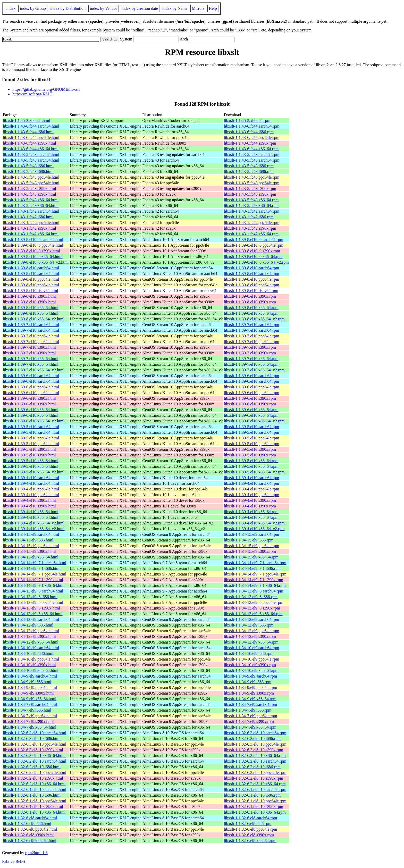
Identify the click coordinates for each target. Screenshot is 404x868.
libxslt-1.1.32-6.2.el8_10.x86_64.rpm (255, 784)
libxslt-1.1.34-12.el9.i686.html (28, 625)
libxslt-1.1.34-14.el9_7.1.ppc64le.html (35, 574)
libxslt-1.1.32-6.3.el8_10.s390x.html (33, 750)
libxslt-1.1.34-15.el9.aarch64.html (31, 534)
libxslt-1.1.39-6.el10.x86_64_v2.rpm (254, 421)
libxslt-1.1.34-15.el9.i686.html (28, 540)
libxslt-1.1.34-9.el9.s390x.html (28, 693)
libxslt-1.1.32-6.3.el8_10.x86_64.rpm (255, 756)
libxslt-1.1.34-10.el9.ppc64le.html (31, 659)
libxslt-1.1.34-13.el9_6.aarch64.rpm (254, 591)
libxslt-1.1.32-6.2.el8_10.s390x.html (33, 778)
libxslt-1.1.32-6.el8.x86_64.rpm (250, 841)
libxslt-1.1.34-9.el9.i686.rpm (248, 682)
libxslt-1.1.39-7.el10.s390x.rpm (250, 347)
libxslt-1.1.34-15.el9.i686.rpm (249, 540)
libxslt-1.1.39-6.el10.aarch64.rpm (252, 376)
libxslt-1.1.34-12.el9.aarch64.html (31, 619)
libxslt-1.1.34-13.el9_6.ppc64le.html (33, 602)
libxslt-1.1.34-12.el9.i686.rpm (249, 625)
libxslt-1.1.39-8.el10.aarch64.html (31, 268)
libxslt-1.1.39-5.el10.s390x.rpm (250, 449)
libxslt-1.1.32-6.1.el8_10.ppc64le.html (35, 801)
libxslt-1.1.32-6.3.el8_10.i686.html (32, 738)
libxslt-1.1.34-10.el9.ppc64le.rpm (252, 659)
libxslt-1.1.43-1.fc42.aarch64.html (31, 211)
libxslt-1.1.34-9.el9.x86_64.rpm (250, 699)
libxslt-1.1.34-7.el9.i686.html (27, 710)
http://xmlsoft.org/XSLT (32, 94)
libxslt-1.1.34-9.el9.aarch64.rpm (251, 676)
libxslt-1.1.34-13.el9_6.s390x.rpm (252, 608)
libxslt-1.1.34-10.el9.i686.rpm (249, 653)
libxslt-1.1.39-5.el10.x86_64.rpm (251, 461)
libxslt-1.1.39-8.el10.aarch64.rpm (252, 268)
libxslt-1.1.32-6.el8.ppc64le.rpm (251, 829)
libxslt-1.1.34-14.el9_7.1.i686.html (32, 568)
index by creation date (140, 8)
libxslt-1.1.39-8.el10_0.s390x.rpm (252, 251)
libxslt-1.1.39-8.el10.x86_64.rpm (251, 308)
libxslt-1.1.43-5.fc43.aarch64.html (31, 155)
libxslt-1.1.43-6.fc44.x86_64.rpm (251, 149)
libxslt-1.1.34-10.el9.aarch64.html (31, 648)
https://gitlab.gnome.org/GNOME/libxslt (46, 89)
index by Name (175, 8)
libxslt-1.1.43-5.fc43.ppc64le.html (31, 177)
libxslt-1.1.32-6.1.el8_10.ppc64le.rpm (255, 801)
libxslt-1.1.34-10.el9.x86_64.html (31, 670)
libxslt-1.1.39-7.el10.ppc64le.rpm (252, 336)
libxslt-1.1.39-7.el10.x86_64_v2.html (34, 370)
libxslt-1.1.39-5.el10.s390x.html (29, 449)
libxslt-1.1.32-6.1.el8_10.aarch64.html (35, 790)
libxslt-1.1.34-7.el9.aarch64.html (30, 704)
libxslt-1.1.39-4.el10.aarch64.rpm (252, 478)
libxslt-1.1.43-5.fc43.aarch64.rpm (252, 155)
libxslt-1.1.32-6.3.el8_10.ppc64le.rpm (255, 744)
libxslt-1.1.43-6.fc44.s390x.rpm (250, 143)
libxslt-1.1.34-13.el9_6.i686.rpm (251, 597)
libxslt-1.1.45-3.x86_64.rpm (247, 120)
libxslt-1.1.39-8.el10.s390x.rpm (250, 296)
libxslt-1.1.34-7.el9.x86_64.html (30, 727)
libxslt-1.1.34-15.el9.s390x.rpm (250, 551)
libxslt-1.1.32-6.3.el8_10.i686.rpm (252, 738)
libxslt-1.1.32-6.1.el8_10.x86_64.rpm (255, 812)
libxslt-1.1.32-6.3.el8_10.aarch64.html (35, 733)
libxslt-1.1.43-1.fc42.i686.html (28, 217)
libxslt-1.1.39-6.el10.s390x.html (29, 398)
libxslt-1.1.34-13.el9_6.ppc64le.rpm (254, 602)
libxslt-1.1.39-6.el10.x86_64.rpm (251, 410)
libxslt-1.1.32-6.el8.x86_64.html (30, 841)
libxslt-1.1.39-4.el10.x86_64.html (31, 512)
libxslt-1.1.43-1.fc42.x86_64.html (31, 234)
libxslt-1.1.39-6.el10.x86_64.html (31, 410)
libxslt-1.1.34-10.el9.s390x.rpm (250, 665)
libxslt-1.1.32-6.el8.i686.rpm (248, 824)
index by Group (33, 8)
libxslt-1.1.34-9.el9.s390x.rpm (249, 693)
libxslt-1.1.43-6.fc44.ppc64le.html (31, 137)
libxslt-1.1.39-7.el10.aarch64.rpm (252, 325)
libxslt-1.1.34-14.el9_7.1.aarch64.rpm (255, 563)
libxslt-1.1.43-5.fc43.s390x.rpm (250, 189)
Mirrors (198, 8)
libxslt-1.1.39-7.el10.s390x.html (29, 347)
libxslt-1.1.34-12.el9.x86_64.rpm (251, 642)
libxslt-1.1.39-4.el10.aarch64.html (31, 478)
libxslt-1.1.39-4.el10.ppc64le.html (31, 489)
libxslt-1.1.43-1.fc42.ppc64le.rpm (252, 223)
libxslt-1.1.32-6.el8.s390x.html (28, 835)
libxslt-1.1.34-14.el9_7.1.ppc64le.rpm (255, 574)
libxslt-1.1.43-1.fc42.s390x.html (30, 228)
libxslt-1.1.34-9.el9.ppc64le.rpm (251, 687)
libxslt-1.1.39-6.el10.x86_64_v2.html (34, 421)
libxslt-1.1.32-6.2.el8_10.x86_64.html (34, 784)
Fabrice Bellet (14, 861)
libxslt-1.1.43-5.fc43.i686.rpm (249, 166)
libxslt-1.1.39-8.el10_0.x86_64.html (33, 257)
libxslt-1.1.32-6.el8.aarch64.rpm (251, 818)
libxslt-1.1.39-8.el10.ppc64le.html (31, 279)
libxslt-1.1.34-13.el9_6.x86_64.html (33, 614)
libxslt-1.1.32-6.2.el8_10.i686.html (32, 767)
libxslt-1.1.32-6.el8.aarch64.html (30, 818)
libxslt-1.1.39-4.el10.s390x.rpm (250, 500)
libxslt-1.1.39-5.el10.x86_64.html (31, 461)
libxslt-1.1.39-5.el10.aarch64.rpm (252, 427)
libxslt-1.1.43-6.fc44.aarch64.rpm (252, 126)
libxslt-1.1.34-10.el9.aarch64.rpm (252, 648)
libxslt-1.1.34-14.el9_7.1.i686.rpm (252, 568)
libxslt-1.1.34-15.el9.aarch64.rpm (252, 534)
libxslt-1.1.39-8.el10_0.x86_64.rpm (253, 257)
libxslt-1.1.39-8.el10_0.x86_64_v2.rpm (256, 262)
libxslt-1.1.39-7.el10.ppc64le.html (31, 336)
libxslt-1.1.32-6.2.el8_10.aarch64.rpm (255, 761)
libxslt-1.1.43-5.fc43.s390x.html (30, 189)
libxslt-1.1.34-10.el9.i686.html (28, 653)
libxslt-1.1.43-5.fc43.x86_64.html (31, 200)
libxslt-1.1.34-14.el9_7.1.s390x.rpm (254, 580)
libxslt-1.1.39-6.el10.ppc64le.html (31, 387)
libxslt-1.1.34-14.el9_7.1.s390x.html (33, 580)
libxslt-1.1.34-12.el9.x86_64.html (31, 642)
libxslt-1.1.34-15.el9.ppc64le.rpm (252, 546)
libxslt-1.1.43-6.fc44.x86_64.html (31, 149)
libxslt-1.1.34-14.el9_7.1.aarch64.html (35, 563)
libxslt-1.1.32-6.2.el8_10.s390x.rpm (254, 778)
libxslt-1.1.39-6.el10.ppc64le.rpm (252, 387)
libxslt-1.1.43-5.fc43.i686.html (28, 166)
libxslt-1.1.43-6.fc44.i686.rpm (249, 132)
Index (11, 8)
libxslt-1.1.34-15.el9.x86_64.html (31, 557)
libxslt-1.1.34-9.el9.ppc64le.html (30, 687)
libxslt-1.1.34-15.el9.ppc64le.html (31, 546)
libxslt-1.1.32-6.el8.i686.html (27, 824)
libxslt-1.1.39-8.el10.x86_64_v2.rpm (254, 319)
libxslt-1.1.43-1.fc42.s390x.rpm (250, 228)
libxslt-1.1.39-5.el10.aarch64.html (31, 427)
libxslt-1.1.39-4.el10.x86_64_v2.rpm (254, 523)
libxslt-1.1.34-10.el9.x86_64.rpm (251, 670)
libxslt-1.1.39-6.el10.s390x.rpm (250, 398)
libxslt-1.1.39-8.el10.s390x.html (29, 296)
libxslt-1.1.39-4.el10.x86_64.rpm (251, 512)
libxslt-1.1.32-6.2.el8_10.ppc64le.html (35, 773)
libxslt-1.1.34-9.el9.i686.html (27, 682)
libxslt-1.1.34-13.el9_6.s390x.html (31, 608)
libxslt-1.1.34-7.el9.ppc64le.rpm (251, 716)
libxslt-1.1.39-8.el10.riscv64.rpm (251, 291)
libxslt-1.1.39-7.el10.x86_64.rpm (251, 359)
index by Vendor (103, 8)
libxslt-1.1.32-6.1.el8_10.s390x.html (33, 807)
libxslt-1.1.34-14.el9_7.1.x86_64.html (34, 585)
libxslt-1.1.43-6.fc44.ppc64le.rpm (252, 137)
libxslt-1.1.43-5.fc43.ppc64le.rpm (252, 177)
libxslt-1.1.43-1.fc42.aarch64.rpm (252, 211)
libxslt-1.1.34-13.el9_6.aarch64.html (33, 591)
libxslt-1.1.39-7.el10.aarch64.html (31, 325)
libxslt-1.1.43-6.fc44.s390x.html (30, 143)
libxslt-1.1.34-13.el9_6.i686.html (30, 597)
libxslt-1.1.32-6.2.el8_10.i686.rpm (252, 767)
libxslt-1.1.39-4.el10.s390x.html (29, 500)
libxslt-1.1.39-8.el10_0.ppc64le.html (33, 245)
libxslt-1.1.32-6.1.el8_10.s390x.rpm (254, 807)
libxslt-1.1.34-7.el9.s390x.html (28, 721)
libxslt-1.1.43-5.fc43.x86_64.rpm (251, 200)
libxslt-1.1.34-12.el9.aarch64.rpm (252, 619)
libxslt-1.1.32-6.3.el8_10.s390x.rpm (254, 750)
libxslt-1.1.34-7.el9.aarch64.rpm (251, 704)
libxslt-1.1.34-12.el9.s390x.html (29, 636)
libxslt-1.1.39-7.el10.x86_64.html (31, 359)
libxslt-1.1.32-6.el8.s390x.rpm (249, 835)
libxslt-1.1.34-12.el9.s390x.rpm (250, 636)
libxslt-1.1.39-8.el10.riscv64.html (31, 291)
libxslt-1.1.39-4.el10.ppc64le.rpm (252, 489)
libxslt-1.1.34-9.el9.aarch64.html (30, 676)
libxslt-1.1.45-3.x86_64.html (27, 120)
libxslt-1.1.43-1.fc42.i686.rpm (249, 217)
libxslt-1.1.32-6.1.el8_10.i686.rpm (252, 795)
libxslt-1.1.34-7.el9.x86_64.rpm (250, 727)
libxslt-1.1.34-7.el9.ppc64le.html (30, 716)
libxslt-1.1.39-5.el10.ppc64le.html (31, 438)
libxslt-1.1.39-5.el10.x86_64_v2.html (34, 472)
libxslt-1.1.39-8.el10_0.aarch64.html (33, 240)
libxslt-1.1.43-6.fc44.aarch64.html (31, 126)
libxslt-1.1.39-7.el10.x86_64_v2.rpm (254, 370)
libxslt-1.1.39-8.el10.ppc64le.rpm (252, 279)
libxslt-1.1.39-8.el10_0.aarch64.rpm (254, 240)
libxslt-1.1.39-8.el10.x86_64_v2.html (34, 319)
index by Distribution (68, 8)
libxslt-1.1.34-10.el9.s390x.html (29, 665)
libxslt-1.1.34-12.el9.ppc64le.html (31, 631)
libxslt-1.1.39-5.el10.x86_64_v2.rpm (254, 472)
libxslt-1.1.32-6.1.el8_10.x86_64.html (34, 812)
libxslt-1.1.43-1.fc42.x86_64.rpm (251, 234)
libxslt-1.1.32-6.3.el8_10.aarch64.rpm (255, 733)
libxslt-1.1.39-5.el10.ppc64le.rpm (252, 438)
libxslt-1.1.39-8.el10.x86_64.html (31, 308)
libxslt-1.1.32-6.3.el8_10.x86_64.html (34, 756)
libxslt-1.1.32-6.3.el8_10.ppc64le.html (35, 744)
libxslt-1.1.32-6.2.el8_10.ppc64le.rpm (255, 773)
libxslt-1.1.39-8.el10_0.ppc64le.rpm (254, 245)
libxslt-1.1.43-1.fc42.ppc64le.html (31, 223)
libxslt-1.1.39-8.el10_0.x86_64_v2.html (36, 262)
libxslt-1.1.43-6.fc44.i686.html (28, 132)
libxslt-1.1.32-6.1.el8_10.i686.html (32, 795)
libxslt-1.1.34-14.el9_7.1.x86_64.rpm (255, 585)
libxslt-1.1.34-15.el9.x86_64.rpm (251, 557)
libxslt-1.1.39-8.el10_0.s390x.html (31, 251)
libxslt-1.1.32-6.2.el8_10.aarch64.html (35, 761)
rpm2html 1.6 (36, 853)
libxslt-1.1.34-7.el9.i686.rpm (248, 710)
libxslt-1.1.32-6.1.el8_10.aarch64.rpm (255, 790)
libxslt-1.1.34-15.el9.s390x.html (29, 551)
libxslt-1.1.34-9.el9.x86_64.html (30, 699)
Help (213, 8)
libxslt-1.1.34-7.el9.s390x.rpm (249, 721)
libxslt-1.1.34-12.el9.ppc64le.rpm (252, 631)
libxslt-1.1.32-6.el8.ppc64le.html (30, 829)
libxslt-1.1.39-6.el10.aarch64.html (31, 376)
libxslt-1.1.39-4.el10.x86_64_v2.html (34, 523)
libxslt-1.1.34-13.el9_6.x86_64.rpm (253, 614)
